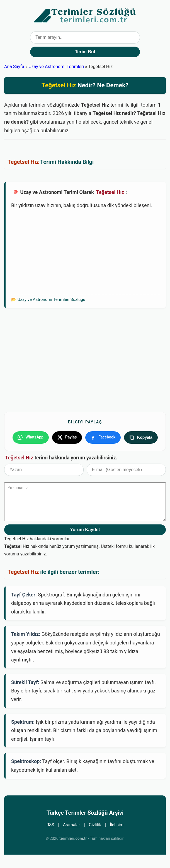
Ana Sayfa (14, 67)
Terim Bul (85, 52)
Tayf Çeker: (24, 608)
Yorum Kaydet (85, 543)
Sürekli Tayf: (25, 696)
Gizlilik (95, 838)
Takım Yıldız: (26, 648)
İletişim (117, 838)
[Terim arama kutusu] (85, 37)
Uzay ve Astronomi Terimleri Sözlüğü (51, 299)
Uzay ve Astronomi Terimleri (56, 67)
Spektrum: (23, 735)
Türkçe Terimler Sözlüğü (85, 16)
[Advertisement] (86, 251)
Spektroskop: (26, 775)
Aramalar (71, 838)
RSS (50, 838)
